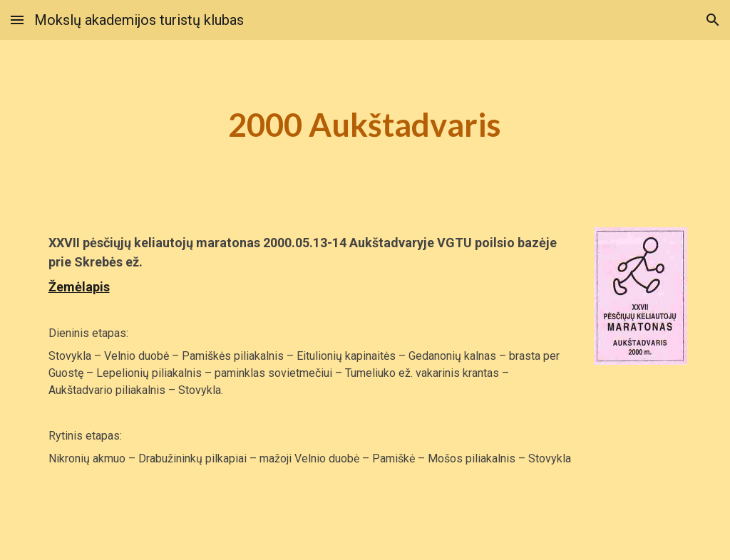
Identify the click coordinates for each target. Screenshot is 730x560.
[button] (17, 20)
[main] (365, 125)
